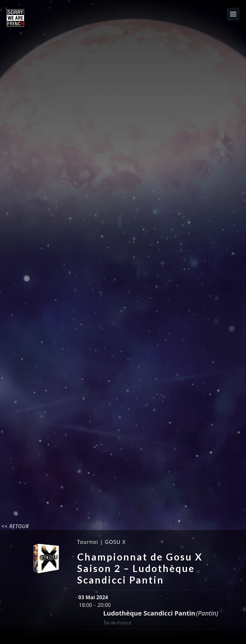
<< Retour (15, 526)
